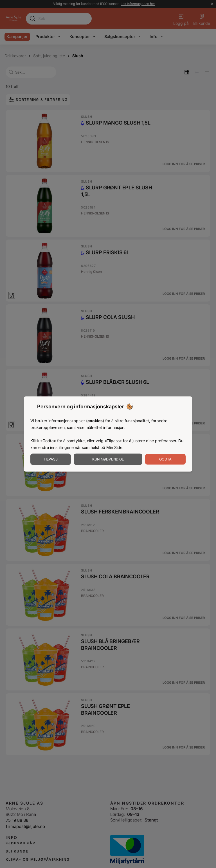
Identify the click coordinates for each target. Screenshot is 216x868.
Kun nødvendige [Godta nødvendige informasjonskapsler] (108, 459)
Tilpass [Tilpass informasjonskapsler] (51, 459)
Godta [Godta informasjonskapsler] (165, 459)
